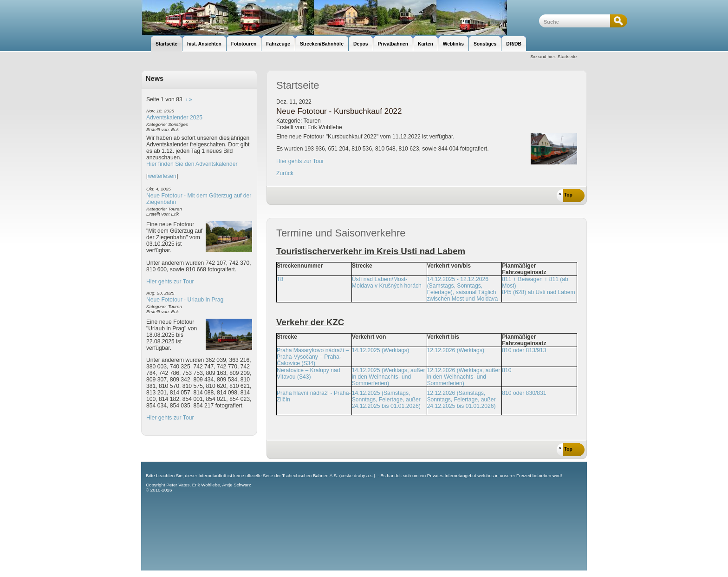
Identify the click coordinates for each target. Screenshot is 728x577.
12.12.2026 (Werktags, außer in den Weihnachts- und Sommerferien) (464, 377)
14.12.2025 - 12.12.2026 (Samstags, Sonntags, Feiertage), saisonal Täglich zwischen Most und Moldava (463, 289)
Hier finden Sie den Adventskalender (192, 164)
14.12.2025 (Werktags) (380, 350)
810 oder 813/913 (524, 350)
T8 (280, 279)
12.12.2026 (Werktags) (456, 350)
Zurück (285, 173)
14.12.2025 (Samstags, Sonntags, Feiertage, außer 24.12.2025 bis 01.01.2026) (386, 400)
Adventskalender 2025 (174, 118)
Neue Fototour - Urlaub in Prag (185, 300)
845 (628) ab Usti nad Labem (538, 292)
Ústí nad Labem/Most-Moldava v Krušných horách (387, 282)
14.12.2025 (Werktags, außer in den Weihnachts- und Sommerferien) (389, 377)
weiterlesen (162, 176)
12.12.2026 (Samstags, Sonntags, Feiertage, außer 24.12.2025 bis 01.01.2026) (461, 400)
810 (507, 370)
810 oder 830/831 (524, 393)
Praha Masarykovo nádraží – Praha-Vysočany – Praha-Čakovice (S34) (313, 357)
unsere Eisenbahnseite (340, 17)
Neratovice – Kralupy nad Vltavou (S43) (309, 374)
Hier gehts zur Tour (170, 282)
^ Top (565, 195)
